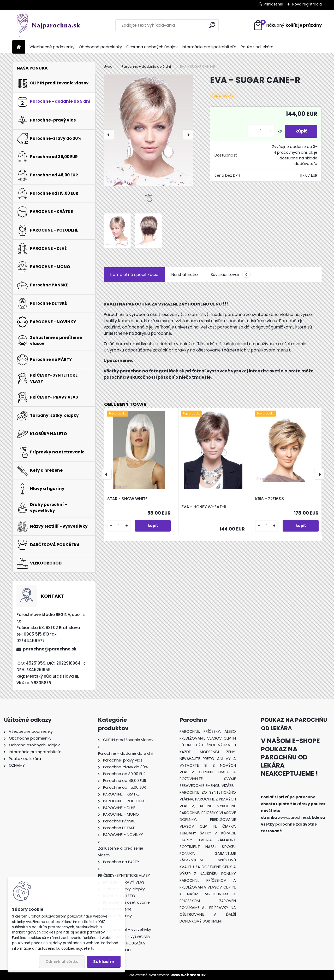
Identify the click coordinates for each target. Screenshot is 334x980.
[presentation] (109, 135)
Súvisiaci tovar (231, 275)
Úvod (108, 67)
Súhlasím (104, 962)
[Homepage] (19, 47)
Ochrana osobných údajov (152, 47)
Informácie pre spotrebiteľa (209, 47)
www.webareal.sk (188, 975)
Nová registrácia (307, 4)
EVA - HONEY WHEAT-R (204, 507)
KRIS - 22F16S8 (270, 499)
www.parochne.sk (294, 817)
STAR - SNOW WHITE (127, 499)
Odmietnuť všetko (62, 962)
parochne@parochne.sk (50, 649)
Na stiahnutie (184, 275)
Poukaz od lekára (257, 47)
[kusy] (261, 131)
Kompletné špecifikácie (134, 275)
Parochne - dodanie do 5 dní (146, 67)
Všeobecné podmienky (52, 47)
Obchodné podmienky (100, 47)
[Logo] (48, 25)
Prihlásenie (273, 4)
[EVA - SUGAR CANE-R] (148, 130)
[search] (212, 25)
